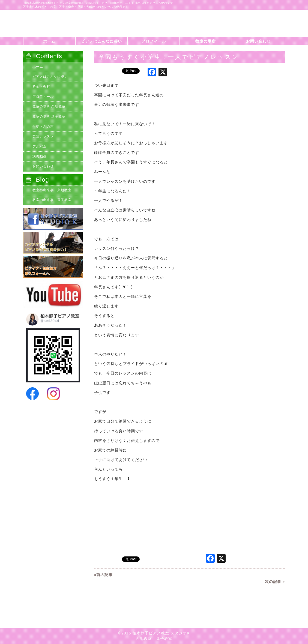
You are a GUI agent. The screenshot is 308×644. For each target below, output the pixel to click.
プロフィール (154, 41)
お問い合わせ (258, 41)
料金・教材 (41, 86)
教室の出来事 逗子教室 (52, 200)
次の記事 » (275, 582)
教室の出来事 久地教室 (52, 190)
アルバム (40, 146)
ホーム (49, 41)
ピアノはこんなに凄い (101, 41)
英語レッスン (43, 136)
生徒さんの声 (43, 127)
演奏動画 (40, 156)
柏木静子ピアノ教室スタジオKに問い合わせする (258, 26)
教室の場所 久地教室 (49, 106)
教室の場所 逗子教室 (49, 116)
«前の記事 (104, 575)
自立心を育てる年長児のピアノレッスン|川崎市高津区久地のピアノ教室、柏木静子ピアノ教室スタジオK (56, 23)
